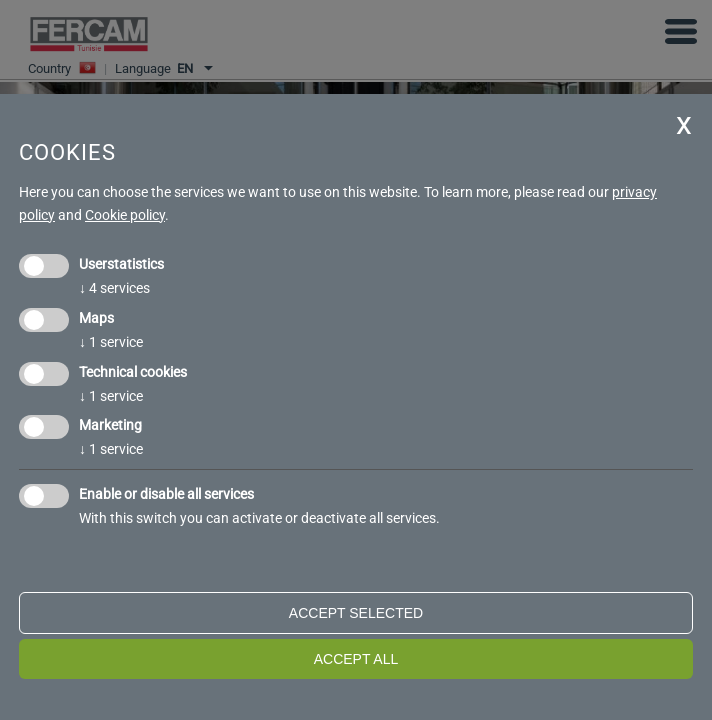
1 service (111, 342)
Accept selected (356, 613)
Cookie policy (125, 215)
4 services (114, 288)
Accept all (356, 659)
